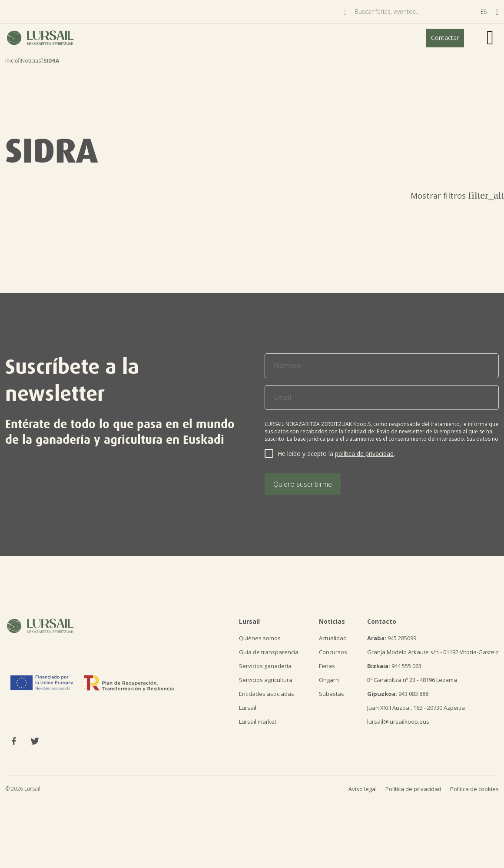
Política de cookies (474, 789)
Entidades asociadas (267, 694)
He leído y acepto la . (336, 454)
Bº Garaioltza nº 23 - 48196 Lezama (412, 680)
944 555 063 (394, 666)
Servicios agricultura (266, 680)
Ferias (327, 666)
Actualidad (333, 638)
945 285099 (392, 638)
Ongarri (329, 680)
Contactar (445, 38)
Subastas (332, 694)
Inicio (12, 61)
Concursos (333, 652)
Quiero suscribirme (303, 484)
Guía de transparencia (269, 652)
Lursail (248, 708)
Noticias (31, 61)
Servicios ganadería (265, 666)
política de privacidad (364, 454)
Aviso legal (363, 789)
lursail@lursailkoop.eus (398, 722)
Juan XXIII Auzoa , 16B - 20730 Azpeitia (416, 708)
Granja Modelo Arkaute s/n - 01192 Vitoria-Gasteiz (433, 652)
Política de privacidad (413, 789)
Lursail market (258, 722)
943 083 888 (398, 694)
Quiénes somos (260, 638)
